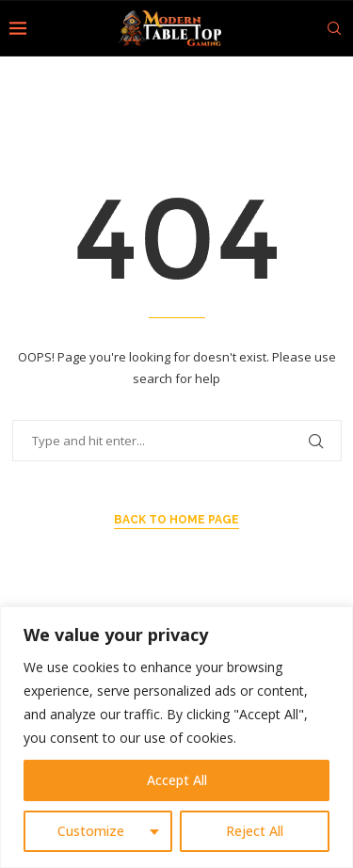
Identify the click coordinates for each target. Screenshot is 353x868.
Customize (91, 831)
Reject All (255, 831)
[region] (176, 737)
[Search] (334, 28)
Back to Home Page (176, 520)
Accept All (177, 780)
